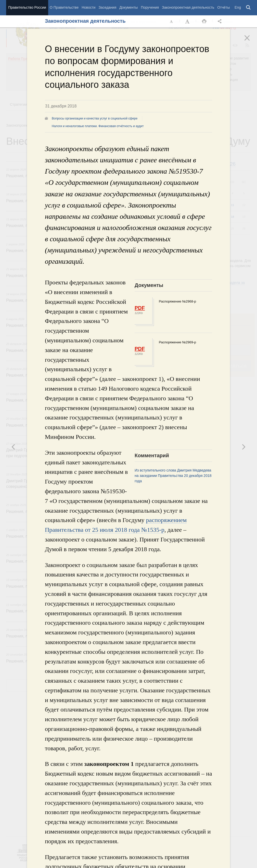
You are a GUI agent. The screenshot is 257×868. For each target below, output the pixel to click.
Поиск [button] (249, 8)
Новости (88, 7)
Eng (238, 7)
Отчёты (223, 7)
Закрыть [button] (251, 41)
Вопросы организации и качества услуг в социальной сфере (95, 118)
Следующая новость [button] (14, 447)
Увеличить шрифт (188, 21)
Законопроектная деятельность (188, 7)
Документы (128, 7)
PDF (140, 308)
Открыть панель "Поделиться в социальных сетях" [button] (221, 21)
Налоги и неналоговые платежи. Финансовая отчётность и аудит (98, 126)
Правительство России (27, 7)
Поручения (150, 7)
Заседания (107, 7)
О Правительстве (64, 7)
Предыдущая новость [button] (243, 447)
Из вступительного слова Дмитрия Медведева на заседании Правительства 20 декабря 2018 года (173, 476)
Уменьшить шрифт (172, 21)
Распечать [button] (204, 21)
